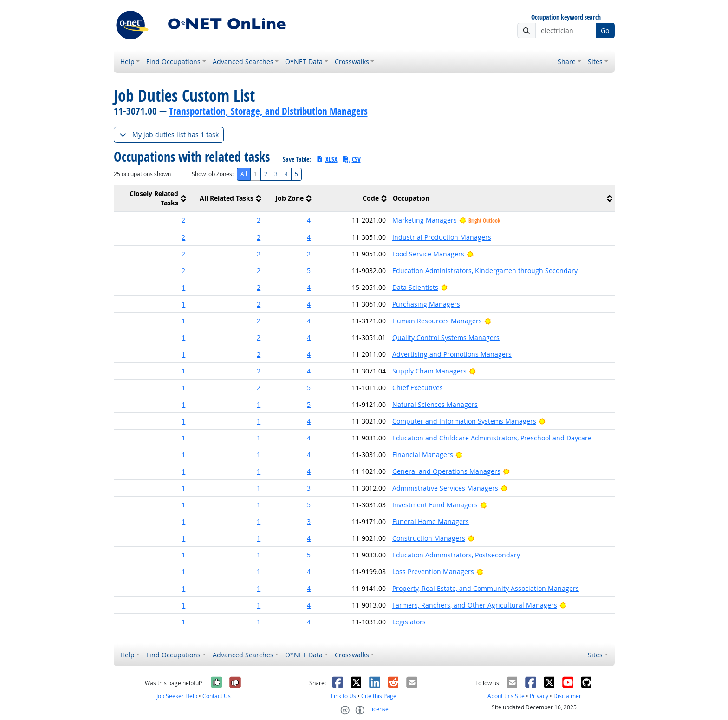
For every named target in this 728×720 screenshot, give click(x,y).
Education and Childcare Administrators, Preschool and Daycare (492, 438)
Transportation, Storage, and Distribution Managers (268, 111)
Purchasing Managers (426, 304)
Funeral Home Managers (431, 521)
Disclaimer (567, 696)
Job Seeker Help (177, 696)
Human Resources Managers (437, 321)
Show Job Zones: (213, 174)
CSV (351, 159)
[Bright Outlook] (470, 254)
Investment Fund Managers (435, 505)
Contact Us (217, 696)
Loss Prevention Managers (433, 572)
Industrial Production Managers (442, 237)
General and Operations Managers (446, 471)
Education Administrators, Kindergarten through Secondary (485, 271)
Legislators (409, 622)
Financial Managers (423, 455)
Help (127, 62)
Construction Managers (429, 538)
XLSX (327, 159)
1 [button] (183, 287)
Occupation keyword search (566, 17)
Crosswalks (352, 62)
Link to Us (344, 696)
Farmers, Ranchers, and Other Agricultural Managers (475, 605)
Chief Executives (418, 388)
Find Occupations (173, 62)
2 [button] (183, 220)
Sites (595, 62)
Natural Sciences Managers (435, 404)
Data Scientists (415, 287)
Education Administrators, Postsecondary (456, 555)
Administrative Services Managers (445, 488)
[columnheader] (151, 199)
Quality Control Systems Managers (446, 337)
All (244, 174)
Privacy (539, 696)
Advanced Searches (243, 62)
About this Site (506, 696)
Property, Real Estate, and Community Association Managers (486, 588)
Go (605, 30)
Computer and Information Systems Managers (464, 421)
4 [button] (309, 220)
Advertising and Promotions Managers (452, 354)
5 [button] (309, 271)
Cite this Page (379, 696)
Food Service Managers (428, 254)
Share (567, 62)
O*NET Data (304, 62)
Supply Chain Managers (429, 371)
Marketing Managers (425, 220)
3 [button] (309, 488)
